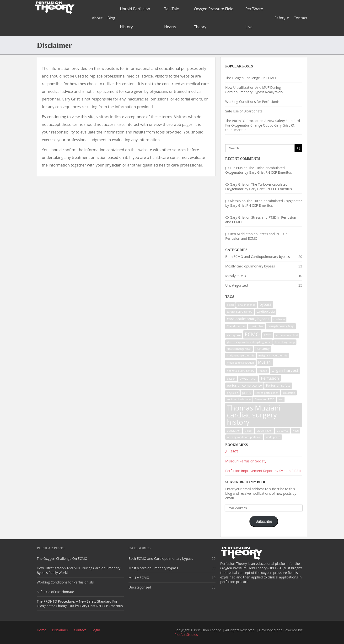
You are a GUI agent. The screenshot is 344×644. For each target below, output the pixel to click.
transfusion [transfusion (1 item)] (234, 431)
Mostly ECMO (236, 276)
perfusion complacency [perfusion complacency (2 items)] (244, 385)
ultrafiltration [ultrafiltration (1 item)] (265, 431)
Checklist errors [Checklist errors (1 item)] (236, 326)
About (97, 18)
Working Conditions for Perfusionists (254, 102)
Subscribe (264, 521)
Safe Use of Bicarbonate (244, 111)
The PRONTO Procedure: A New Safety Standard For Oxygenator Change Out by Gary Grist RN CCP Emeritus (263, 125)
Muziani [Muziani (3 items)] (265, 362)
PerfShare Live (254, 18)
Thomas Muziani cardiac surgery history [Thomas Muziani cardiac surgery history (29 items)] (254, 415)
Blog (111, 18)
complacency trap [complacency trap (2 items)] (281, 326)
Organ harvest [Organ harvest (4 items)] (285, 370)
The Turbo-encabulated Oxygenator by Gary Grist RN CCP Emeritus (259, 170)
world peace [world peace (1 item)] (273, 437)
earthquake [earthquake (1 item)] (234, 335)
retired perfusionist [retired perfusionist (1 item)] (267, 393)
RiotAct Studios (186, 635)
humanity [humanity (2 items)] (263, 349)
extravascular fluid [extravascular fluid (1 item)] (287, 335)
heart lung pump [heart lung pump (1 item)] (285, 342)
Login (96, 630)
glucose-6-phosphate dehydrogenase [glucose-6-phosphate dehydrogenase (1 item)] (249, 342)
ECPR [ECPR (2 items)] (268, 335)
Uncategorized (236, 285)
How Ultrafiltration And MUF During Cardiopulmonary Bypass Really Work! (255, 90)
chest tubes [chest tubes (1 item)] (256, 326)
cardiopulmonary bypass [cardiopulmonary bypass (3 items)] (248, 319)
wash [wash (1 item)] (296, 431)
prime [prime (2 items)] (247, 393)
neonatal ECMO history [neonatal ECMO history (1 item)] (241, 371)
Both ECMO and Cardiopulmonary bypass (258, 257)
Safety (280, 18)
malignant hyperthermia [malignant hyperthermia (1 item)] (273, 355)
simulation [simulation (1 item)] (289, 393)
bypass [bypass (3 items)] (266, 304)
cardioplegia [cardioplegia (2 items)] (266, 311)
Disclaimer (60, 630)
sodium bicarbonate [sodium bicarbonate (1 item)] (239, 399)
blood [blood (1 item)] (230, 305)
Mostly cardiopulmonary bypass (250, 266)
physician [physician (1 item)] (232, 393)
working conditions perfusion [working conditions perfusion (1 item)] (244, 437)
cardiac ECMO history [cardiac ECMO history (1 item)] (240, 312)
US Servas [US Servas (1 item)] (282, 431)
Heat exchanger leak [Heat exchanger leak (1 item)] (239, 349)
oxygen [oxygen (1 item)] (231, 379)
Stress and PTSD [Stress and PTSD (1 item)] (265, 399)
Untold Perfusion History (135, 18)
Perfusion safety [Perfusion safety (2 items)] (278, 385)
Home (42, 630)
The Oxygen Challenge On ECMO (251, 78)
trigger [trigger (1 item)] (249, 431)
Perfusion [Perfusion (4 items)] (270, 378)
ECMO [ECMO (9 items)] (252, 334)
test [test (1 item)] (281, 399)
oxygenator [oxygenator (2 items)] (248, 378)
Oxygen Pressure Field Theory (214, 18)
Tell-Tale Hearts (172, 18)
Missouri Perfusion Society (246, 461)
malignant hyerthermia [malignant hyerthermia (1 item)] (241, 355)
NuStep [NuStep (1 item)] (263, 371)
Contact (300, 18)
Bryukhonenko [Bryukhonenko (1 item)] (247, 305)
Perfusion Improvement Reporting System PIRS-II (263, 471)
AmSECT (232, 452)
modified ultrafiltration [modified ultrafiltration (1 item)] (240, 363)
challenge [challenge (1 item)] (279, 319)
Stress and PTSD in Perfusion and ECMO (256, 236)
